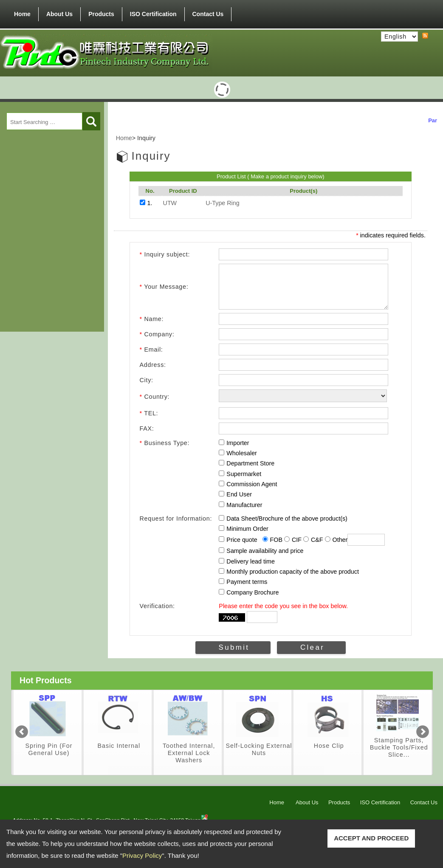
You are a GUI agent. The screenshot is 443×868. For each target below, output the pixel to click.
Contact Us (208, 14)
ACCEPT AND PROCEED (371, 838)
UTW (170, 203)
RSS (425, 36)
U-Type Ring (222, 203)
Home (22, 14)
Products (101, 12)
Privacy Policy (142, 855)
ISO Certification (153, 14)
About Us (59, 14)
